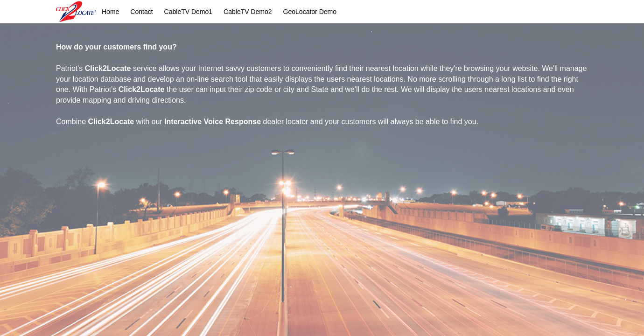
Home (110, 12)
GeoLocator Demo (310, 12)
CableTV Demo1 (189, 12)
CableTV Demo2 (248, 12)
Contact (141, 12)
